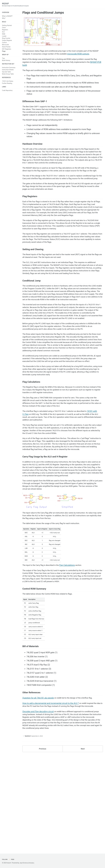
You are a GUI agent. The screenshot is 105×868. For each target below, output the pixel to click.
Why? (4, 19)
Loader (4, 37)
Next (83, 844)
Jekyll (21, 863)
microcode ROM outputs (90, 55)
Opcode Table (6, 73)
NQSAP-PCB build (30, 66)
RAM (4, 35)
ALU (3, 32)
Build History (6, 61)
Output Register (7, 41)
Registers (5, 30)
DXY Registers (7, 50)
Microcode (5, 45)
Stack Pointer (6, 47)
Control (4, 43)
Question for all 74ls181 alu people (38, 787)
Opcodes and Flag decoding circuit (38, 804)
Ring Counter (6, 39)
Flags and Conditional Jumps (43, 13)
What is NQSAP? (7, 16)
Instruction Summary (9, 69)
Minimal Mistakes (30, 863)
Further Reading (7, 85)
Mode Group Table (8, 75)
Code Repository (7, 92)
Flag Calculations (71, 648)
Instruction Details (8, 71)
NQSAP (17, 5)
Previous (43, 844)
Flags (4, 52)
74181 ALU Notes (8, 83)
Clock (4, 28)
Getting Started (7, 26)
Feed (12, 859)
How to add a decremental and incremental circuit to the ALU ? (51, 792)
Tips (3, 59)
